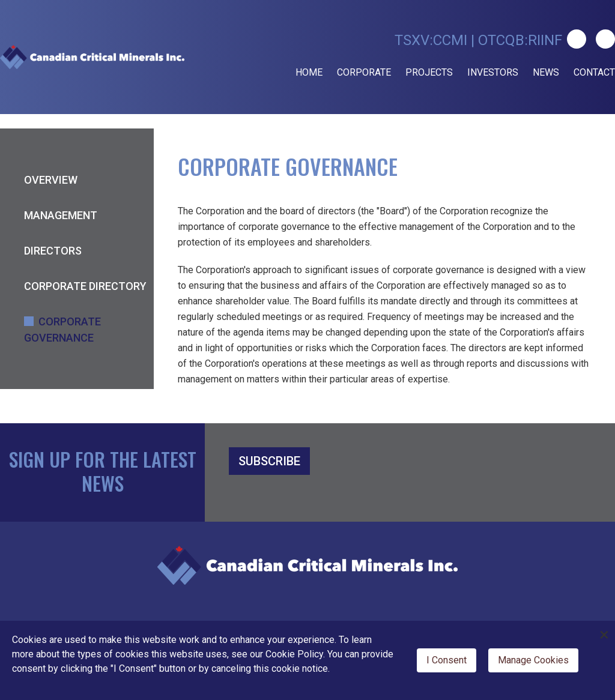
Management (61, 215)
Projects (429, 72)
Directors (53, 251)
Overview (51, 180)
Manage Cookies (533, 660)
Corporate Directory (85, 286)
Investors (493, 72)
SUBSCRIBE (269, 461)
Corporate (364, 72)
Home (309, 72)
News (546, 72)
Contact (594, 72)
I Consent (447, 660)
